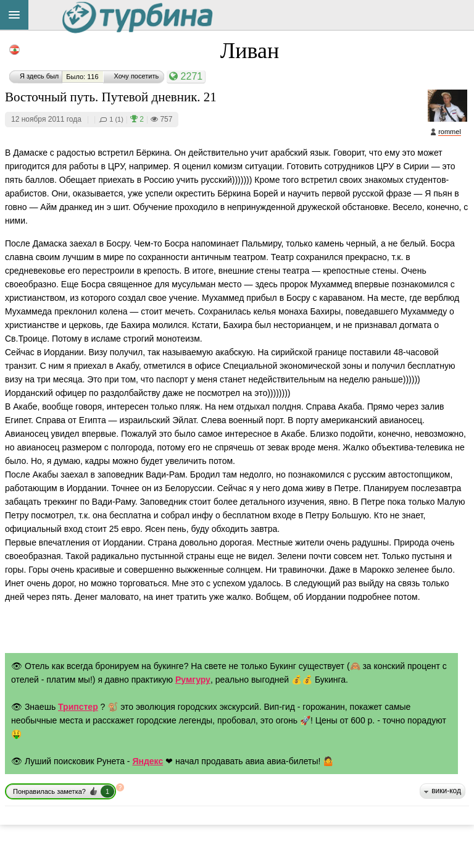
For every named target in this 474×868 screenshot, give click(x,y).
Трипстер (78, 707)
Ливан (250, 51)
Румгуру (193, 680)
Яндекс (148, 761)
